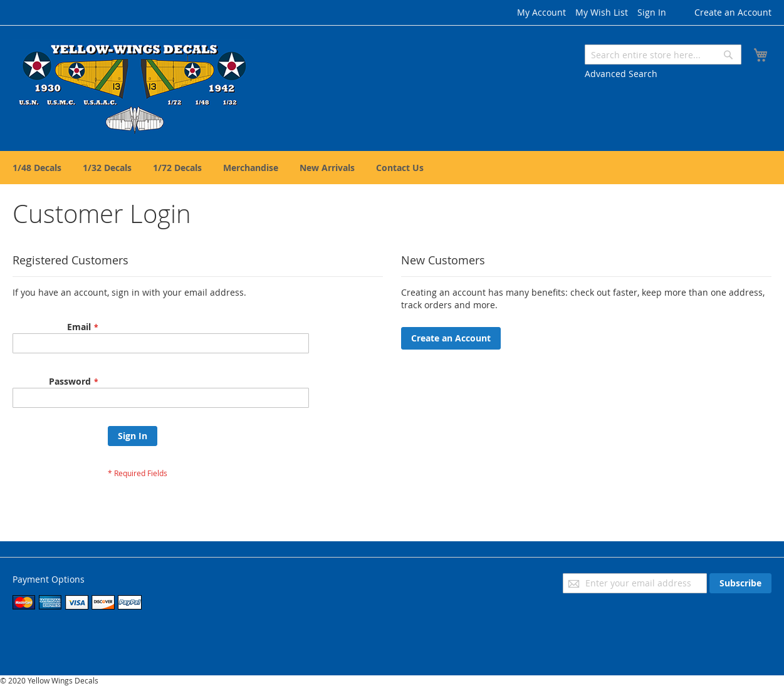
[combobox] (663, 55)
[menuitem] (37, 168)
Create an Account (733, 12)
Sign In (652, 12)
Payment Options (49, 579)
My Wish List (602, 12)
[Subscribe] (740, 583)
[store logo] (134, 87)
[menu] (392, 168)
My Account (541, 12)
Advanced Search (621, 74)
